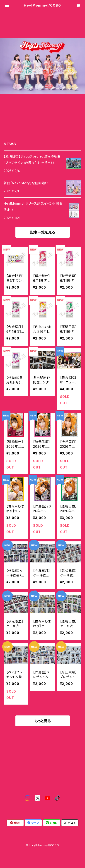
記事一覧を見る (43, 232)
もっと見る (43, 721)
